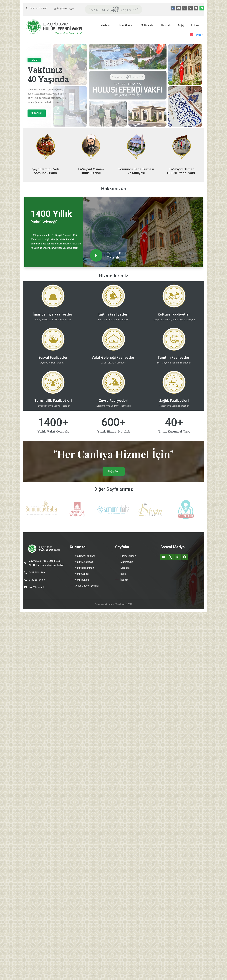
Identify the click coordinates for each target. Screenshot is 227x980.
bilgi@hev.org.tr (66, 8)
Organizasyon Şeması (87, 586)
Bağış (182, 25)
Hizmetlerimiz (127, 25)
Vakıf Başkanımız (84, 568)
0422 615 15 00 (39, 8)
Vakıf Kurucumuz (84, 562)
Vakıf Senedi (82, 574)
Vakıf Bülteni (82, 580)
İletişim (196, 25)
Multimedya (149, 25)
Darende (167, 25)
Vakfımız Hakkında (85, 556)
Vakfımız (107, 25)
